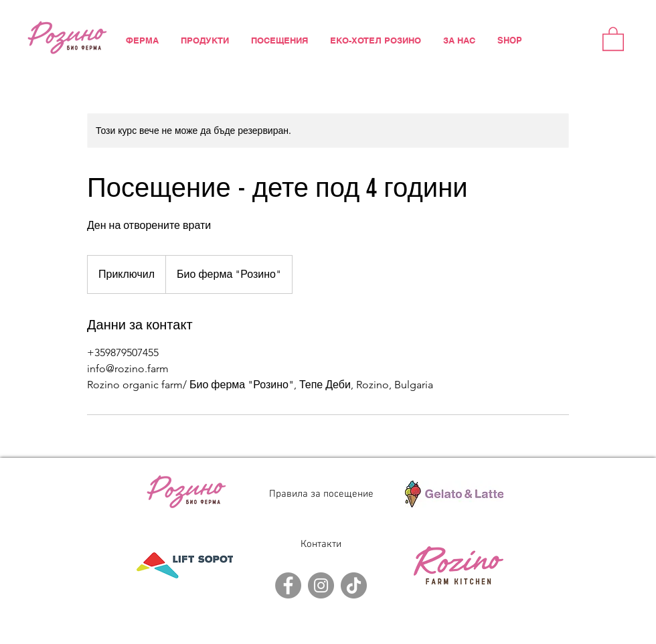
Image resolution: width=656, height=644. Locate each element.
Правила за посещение (321, 494)
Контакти (321, 544)
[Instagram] (321, 585)
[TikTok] (354, 585)
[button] (613, 38)
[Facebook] (288, 585)
